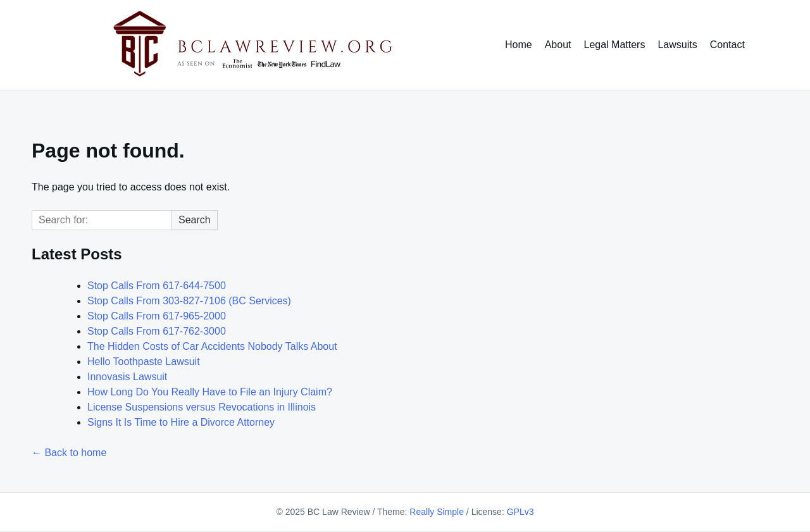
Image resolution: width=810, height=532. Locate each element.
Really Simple (437, 512)
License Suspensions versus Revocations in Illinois (202, 407)
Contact (727, 45)
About (558, 45)
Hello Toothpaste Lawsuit (144, 362)
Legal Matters (615, 45)
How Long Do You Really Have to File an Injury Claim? (210, 392)
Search (195, 220)
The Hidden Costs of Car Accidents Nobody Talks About (212, 346)
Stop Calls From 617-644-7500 (157, 286)
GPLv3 (520, 512)
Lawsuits (677, 45)
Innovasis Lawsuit (127, 377)
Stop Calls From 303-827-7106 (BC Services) (189, 301)
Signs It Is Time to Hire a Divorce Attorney (181, 422)
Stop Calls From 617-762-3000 (157, 331)
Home (519, 45)
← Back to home (69, 453)
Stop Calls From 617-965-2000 (157, 316)
